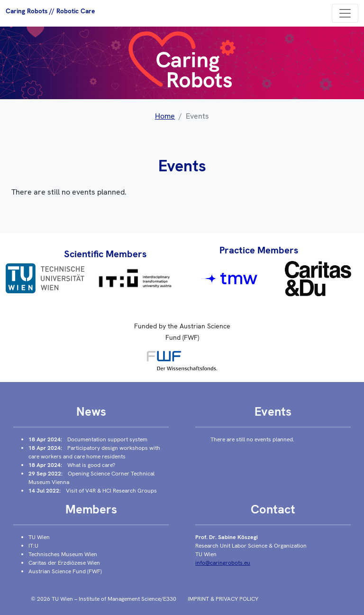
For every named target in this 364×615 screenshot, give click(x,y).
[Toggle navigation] (345, 13)
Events (273, 412)
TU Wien (39, 537)
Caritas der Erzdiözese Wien (64, 563)
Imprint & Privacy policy (223, 599)
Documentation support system (107, 439)
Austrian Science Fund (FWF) (65, 571)
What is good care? (91, 465)
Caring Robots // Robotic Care (50, 11)
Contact (273, 509)
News (91, 412)
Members (91, 509)
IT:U (33, 546)
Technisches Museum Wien (63, 554)
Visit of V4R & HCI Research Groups (111, 491)
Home (165, 116)
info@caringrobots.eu (223, 563)
